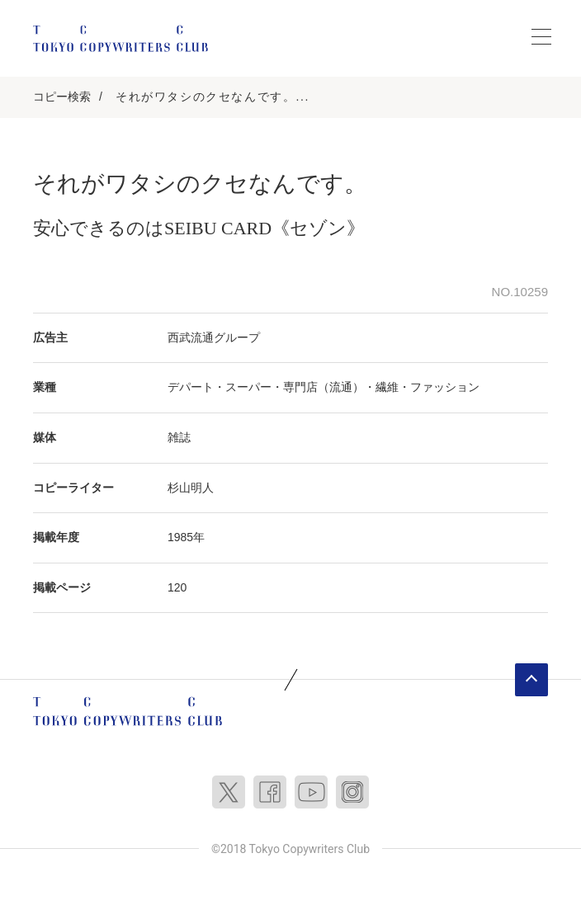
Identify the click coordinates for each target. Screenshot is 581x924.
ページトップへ (531, 680)
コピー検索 (62, 97)
